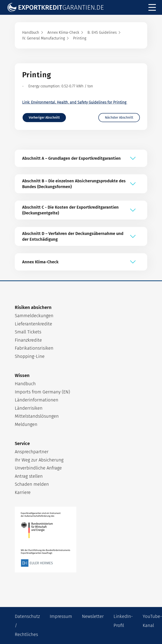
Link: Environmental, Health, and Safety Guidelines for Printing (75, 102)
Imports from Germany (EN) (42, 392)
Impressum (61, 616)
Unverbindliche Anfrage (38, 468)
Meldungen (26, 424)
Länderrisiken (29, 408)
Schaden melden (32, 484)
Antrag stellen (29, 476)
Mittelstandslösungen (37, 416)
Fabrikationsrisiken (34, 348)
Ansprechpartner (32, 452)
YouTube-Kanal (152, 621)
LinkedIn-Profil (123, 621)
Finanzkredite (28, 340)
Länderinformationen (37, 400)
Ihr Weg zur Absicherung (39, 460)
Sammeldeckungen (34, 316)
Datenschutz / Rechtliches (27, 625)
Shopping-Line (30, 356)
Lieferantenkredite (33, 324)
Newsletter (93, 616)
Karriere (23, 492)
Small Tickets (28, 332)
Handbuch (25, 384)
